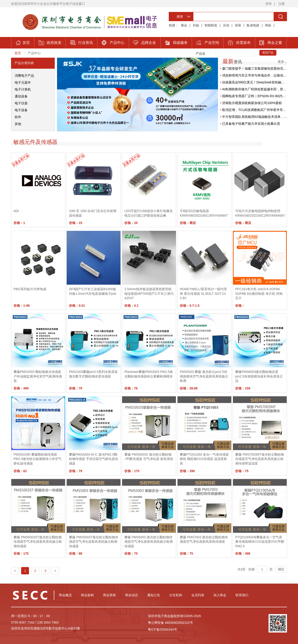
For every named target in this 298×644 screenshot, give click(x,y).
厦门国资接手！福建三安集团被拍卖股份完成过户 (255, 68)
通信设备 (21, 96)
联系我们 (242, 595)
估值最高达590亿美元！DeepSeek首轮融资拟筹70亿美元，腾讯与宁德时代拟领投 (255, 82)
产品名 (201, 54)
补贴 (196, 25)
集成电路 (253, 25)
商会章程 (109, 595)
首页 (18, 53)
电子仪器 (21, 103)
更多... (282, 61)
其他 (18, 124)
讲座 (238, 25)
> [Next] (55, 571)
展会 (184, 25)
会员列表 (198, 595)
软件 (18, 117)
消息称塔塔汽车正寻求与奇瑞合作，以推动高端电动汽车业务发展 (255, 75)
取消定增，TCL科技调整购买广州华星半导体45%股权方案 (255, 110)
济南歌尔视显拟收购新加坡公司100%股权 (252, 103)
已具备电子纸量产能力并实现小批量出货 (251, 124)
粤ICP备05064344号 (163, 630)
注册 (281, 4)
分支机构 (176, 595)
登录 (269, 4)
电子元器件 (23, 82)
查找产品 (268, 53)
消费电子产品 (24, 76)
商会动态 (132, 595)
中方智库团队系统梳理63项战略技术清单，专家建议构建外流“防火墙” (255, 117)
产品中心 (34, 53)
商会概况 (65, 595)
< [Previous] (15, 571)
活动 (226, 25)
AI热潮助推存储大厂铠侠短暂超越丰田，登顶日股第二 (255, 89)
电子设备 (21, 110)
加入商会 (220, 595)
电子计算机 (23, 89)
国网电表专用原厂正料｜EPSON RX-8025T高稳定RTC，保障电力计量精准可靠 (255, 96)
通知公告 (154, 595)
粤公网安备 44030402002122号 (170, 623)
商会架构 (87, 595)
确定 (281, 569)
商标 (268, 25)
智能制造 (211, 25)
